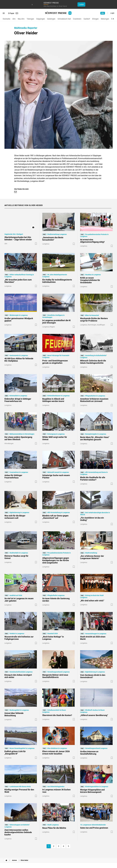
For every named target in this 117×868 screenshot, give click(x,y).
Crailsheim (77, 19)
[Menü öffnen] (4, 13)
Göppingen (41, 19)
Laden (81, 5)
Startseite (6, 19)
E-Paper (13, 13)
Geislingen (51, 19)
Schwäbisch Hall (64, 19)
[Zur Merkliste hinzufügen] (36, 244)
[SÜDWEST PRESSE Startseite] (59, 13)
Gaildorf (87, 19)
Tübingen (30, 19)
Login (112, 13)
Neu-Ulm (21, 19)
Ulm (14, 19)
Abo (103, 13)
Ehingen (95, 19)
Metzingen (105, 19)
